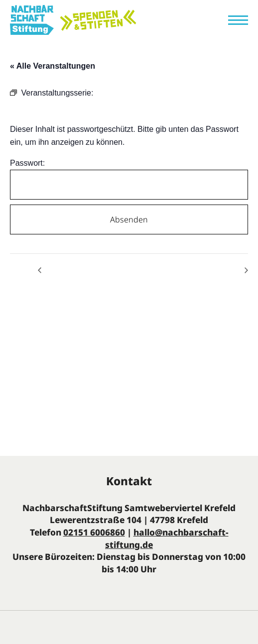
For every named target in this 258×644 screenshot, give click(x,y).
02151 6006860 (94, 532)
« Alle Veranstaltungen (53, 66)
